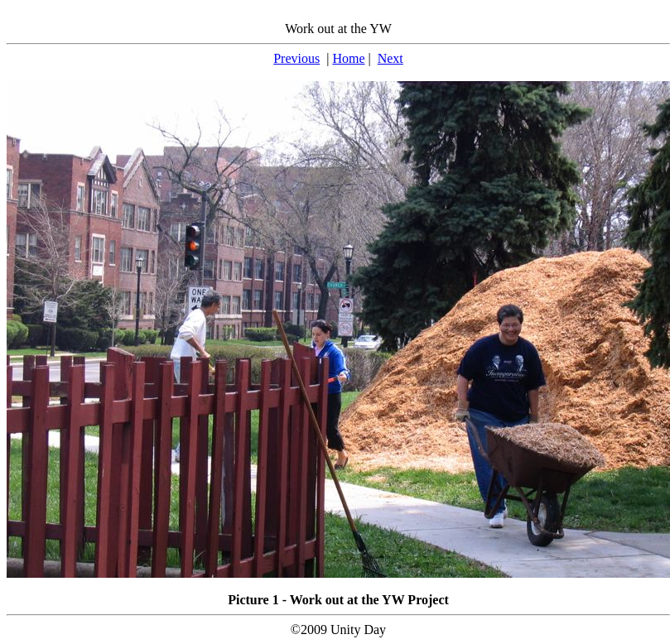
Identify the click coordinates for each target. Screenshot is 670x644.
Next (390, 58)
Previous (296, 58)
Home (348, 58)
